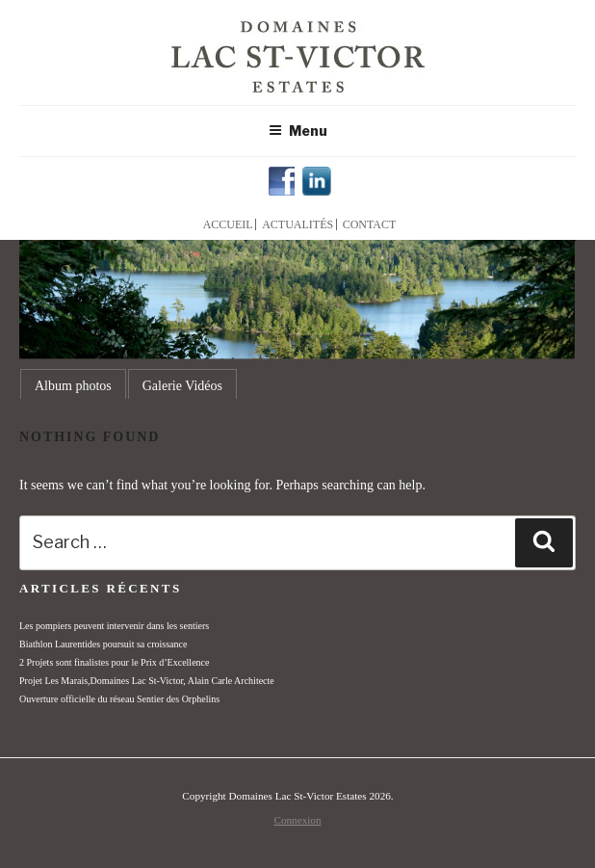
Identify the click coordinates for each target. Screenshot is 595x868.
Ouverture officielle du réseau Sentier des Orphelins (119, 699)
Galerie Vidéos (182, 386)
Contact (370, 224)
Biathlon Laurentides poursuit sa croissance (103, 644)
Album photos (73, 386)
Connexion (297, 820)
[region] (297, 300)
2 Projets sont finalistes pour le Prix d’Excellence (114, 662)
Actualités (297, 224)
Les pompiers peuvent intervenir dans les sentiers (114, 626)
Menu (298, 131)
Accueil (228, 224)
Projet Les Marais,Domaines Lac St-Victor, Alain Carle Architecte (147, 681)
